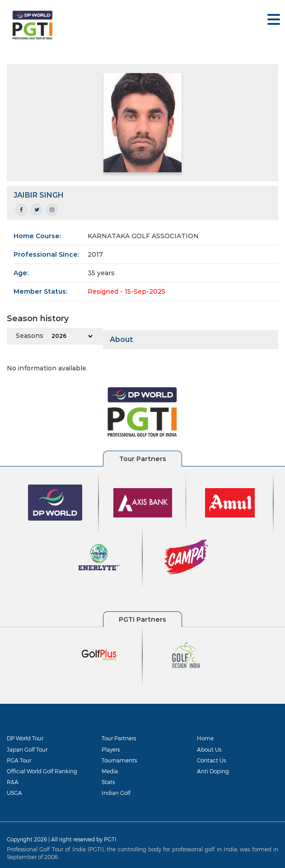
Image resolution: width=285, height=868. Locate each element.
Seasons (30, 336)
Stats (108, 782)
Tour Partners (119, 738)
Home (205, 738)
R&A (13, 782)
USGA (14, 793)
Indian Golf (116, 793)
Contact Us (211, 760)
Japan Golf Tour (27, 749)
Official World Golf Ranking (42, 771)
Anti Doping (213, 771)
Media (110, 771)
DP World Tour (25, 738)
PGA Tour (19, 760)
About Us (209, 749)
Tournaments (119, 760)
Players (111, 749)
